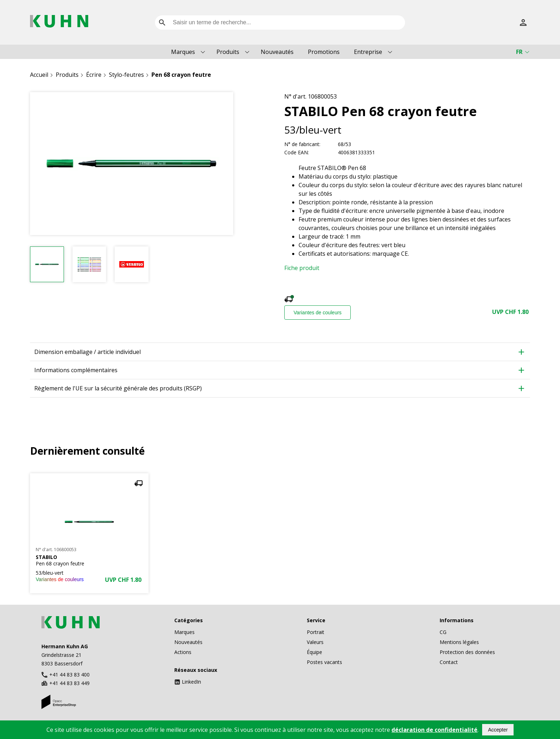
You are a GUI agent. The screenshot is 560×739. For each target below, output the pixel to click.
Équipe (314, 652)
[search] (162, 23)
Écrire (94, 75)
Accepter (498, 730)
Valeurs (315, 642)
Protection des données (467, 652)
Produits (228, 52)
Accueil (39, 75)
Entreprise (368, 52)
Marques (183, 52)
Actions (183, 652)
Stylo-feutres (126, 75)
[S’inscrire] (523, 23)
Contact (449, 662)
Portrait (316, 632)
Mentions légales (459, 642)
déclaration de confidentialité (434, 730)
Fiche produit (302, 268)
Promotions (324, 52)
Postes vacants (324, 662)
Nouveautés (277, 52)
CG (443, 632)
